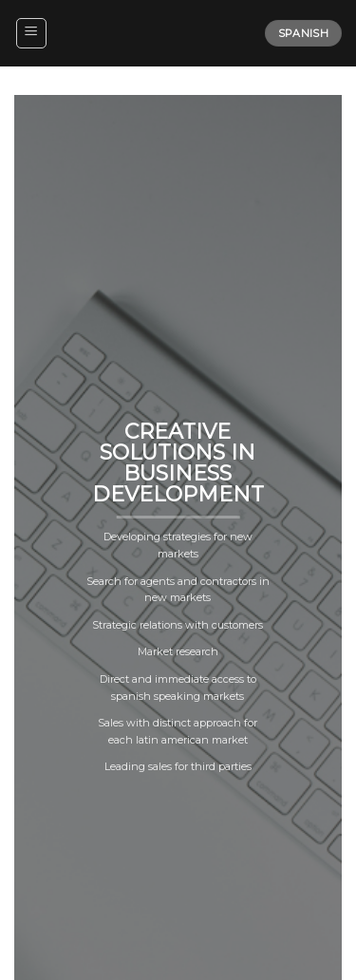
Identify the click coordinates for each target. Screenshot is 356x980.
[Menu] (32, 33)
